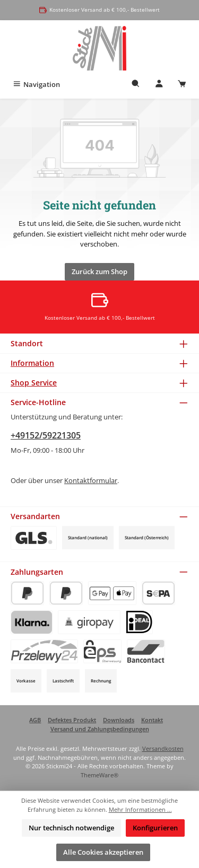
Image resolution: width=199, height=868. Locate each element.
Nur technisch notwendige (71, 828)
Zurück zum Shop (99, 271)
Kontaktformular (91, 480)
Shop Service (34, 383)
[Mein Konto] (159, 85)
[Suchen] (136, 85)
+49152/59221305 (46, 435)
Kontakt (152, 720)
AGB (35, 720)
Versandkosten (163, 748)
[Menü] (36, 85)
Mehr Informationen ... (140, 809)
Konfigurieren (155, 828)
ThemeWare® (99, 775)
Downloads (119, 720)
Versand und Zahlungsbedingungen (100, 729)
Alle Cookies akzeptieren (103, 852)
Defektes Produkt (72, 720)
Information (32, 363)
